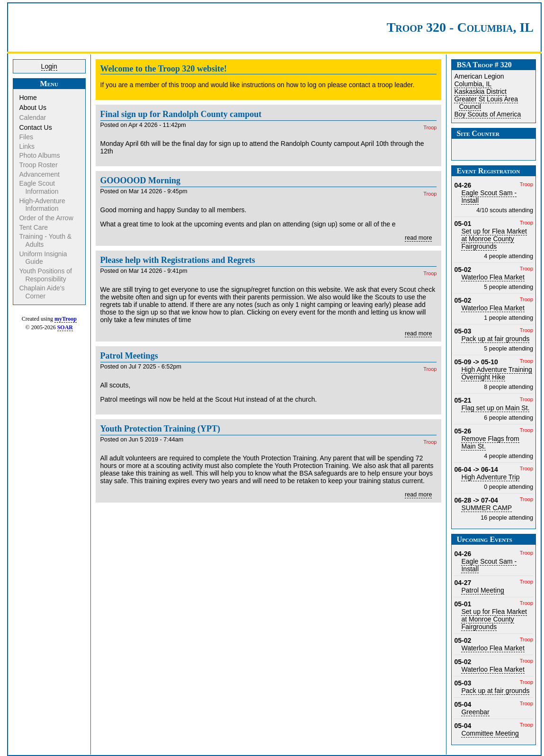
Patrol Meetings (129, 356)
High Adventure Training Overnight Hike (496, 373)
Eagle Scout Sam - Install (489, 197)
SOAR (65, 327)
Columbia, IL (473, 84)
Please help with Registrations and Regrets (178, 260)
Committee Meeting (490, 733)
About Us (33, 108)
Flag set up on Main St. (495, 408)
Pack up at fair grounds (495, 339)
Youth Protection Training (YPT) (161, 429)
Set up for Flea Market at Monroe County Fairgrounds (494, 239)
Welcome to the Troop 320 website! (164, 69)
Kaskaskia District (480, 91)
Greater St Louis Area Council (486, 103)
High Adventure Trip (490, 477)
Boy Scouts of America (487, 114)
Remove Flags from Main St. (490, 442)
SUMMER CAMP (486, 508)
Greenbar (475, 712)
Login (49, 66)
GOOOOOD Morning (141, 180)
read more (418, 238)
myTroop (66, 319)
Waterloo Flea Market (493, 277)
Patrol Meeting (482, 590)
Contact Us (36, 127)
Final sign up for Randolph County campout (181, 114)
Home (28, 98)
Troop (430, 127)
